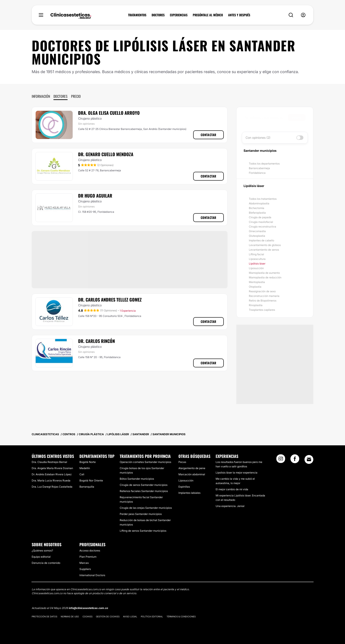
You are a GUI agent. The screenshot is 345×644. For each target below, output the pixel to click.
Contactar (208, 135)
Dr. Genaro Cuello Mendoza (106, 154)
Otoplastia (255, 287)
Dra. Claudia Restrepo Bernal (49, 462)
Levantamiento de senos (264, 250)
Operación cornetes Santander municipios (145, 462)
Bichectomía (257, 208)
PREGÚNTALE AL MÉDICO (208, 15)
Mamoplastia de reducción (265, 277)
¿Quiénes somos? (42, 551)
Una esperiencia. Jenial (230, 506)
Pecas (182, 462)
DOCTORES (158, 15)
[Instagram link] (281, 460)
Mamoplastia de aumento (264, 273)
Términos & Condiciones (181, 616)
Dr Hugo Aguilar (95, 196)
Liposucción (256, 268)
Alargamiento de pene (192, 468)
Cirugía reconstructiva (262, 227)
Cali (82, 474)
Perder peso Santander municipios (141, 514)
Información (41, 96)
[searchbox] (266, 118)
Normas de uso (70, 616)
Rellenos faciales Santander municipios (144, 491)
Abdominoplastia (259, 203)
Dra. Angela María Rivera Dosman (52, 468)
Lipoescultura (257, 259)
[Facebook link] (295, 460)
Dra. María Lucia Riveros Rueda (51, 480)
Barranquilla (87, 487)
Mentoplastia (257, 282)
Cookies (87, 616)
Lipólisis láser (257, 264)
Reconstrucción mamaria (264, 296)
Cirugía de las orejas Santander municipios (146, 508)
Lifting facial (256, 254)
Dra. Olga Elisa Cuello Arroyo (109, 113)
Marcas (84, 563)
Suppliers (85, 569)
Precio (76, 96)
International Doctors (92, 575)
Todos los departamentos (264, 164)
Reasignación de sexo (262, 291)
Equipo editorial (41, 557)
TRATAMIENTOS (137, 15)
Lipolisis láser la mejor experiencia (237, 473)
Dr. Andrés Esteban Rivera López (52, 474)
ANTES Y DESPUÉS (239, 15)
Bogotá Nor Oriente (91, 480)
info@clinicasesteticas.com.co (88, 608)
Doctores (61, 96)
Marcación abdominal (192, 474)
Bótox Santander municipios (137, 479)
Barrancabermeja (259, 168)
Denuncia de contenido (46, 563)
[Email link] (309, 459)
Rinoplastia (256, 305)
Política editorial (152, 616)
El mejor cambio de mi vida (232, 489)
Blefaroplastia (257, 213)
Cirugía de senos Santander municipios (144, 485)
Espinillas (184, 487)
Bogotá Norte (88, 462)
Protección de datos (44, 616)
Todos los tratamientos (263, 199)
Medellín (85, 468)
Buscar (297, 118)
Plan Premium (88, 557)
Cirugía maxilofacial (261, 222)
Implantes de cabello (262, 240)
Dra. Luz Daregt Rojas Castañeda (52, 487)
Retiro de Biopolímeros (263, 301)
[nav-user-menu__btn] (303, 15)
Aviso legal (130, 616)
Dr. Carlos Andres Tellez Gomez (110, 300)
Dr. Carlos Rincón (96, 341)
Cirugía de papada (260, 217)
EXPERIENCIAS (179, 15)
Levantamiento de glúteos (265, 245)
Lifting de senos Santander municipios (143, 531)
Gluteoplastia (257, 236)
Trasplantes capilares (262, 310)
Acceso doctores (90, 551)
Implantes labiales (189, 493)
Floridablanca (257, 173)
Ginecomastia (257, 231)
